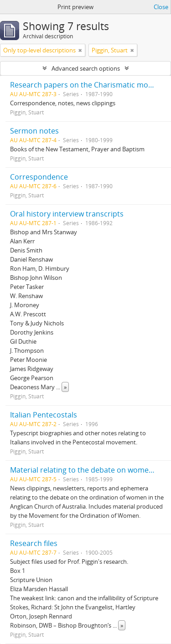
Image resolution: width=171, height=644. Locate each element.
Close (161, 7)
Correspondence (39, 177)
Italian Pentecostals (44, 415)
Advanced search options (86, 68)
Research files (34, 543)
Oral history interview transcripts (67, 214)
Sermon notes (34, 131)
